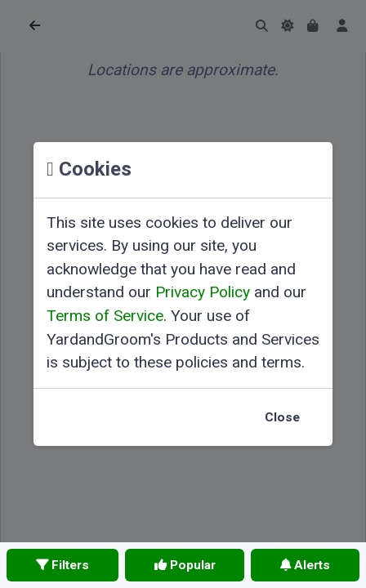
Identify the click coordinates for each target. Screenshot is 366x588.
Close (282, 417)
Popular (185, 565)
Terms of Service (105, 316)
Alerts (305, 565)
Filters (62, 565)
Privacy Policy (203, 292)
